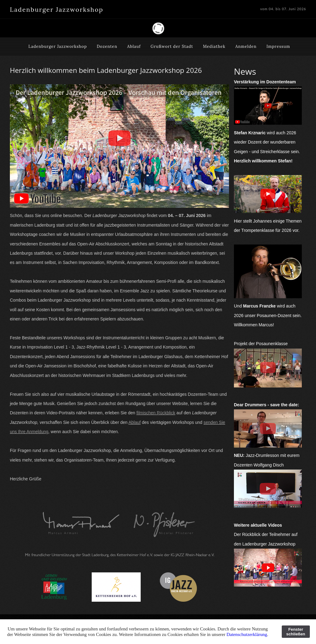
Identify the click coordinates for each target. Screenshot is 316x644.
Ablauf (134, 46)
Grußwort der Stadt (172, 46)
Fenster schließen (296, 632)
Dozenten (107, 46)
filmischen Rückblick (156, 413)
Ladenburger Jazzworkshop (58, 46)
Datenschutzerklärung (247, 634)
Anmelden (246, 46)
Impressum (278, 46)
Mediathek (214, 46)
